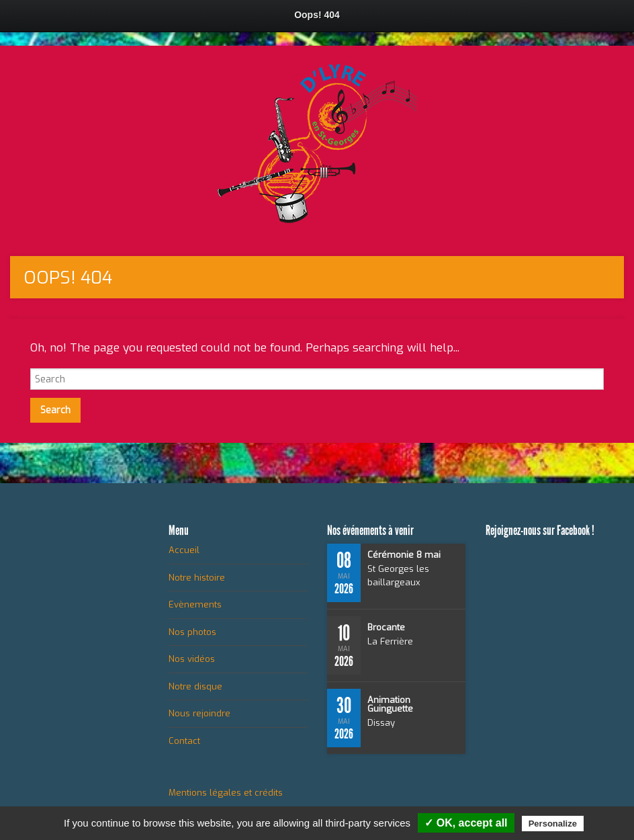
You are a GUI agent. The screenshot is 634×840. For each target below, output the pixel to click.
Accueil (184, 550)
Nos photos (192, 632)
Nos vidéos (192, 659)
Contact (184, 741)
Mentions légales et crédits (226, 793)
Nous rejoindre (199, 713)
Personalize (553, 824)
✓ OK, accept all (466, 823)
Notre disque (195, 686)
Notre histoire (197, 578)
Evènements (195, 604)
